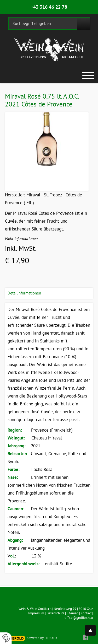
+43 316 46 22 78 (49, 7)
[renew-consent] (6, 638)
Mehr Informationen (21, 238)
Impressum (36, 613)
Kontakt (86, 613)
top (93, 627)
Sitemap (73, 613)
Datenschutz (55, 613)
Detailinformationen (24, 293)
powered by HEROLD (42, 638)
